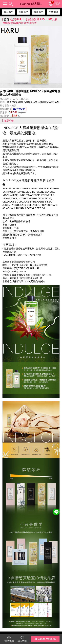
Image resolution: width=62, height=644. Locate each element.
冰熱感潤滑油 (28, 103)
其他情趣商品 (42, 103)
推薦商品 (39, 12)
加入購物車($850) (45, 639)
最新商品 (9, 12)
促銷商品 (23, 12)
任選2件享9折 (14, 103)
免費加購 (53, 12)
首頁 (6, 20)
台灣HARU (55, 103)
